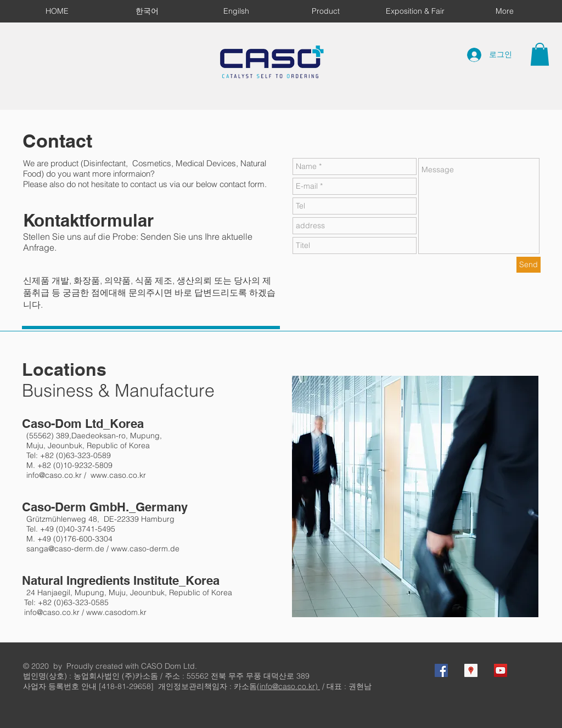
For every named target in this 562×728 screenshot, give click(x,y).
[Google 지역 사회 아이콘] (471, 670)
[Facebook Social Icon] (441, 670)
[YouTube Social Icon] (501, 670)
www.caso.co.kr (118, 475)
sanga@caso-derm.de (65, 549)
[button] (540, 54)
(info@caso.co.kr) (288, 686)
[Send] (529, 265)
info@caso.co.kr (54, 475)
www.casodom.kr (116, 612)
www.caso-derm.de (145, 549)
